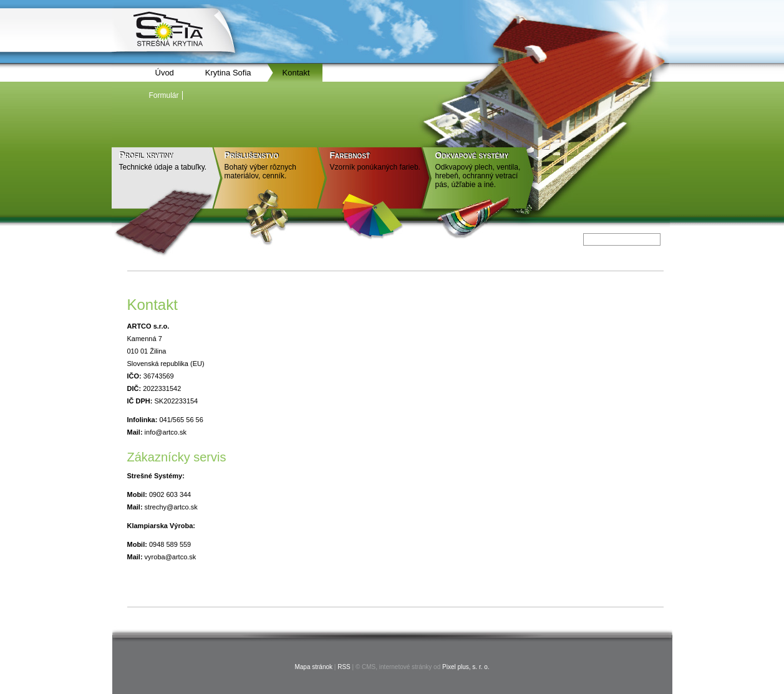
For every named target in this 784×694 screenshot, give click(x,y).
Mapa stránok (313, 667)
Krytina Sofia (228, 73)
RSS (344, 667)
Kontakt (296, 73)
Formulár (164, 95)
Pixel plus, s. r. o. (466, 667)
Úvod (165, 73)
